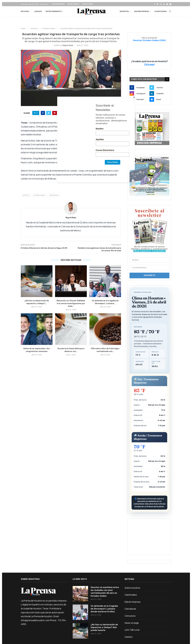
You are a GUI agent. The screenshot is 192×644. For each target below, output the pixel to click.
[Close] (134, 97)
